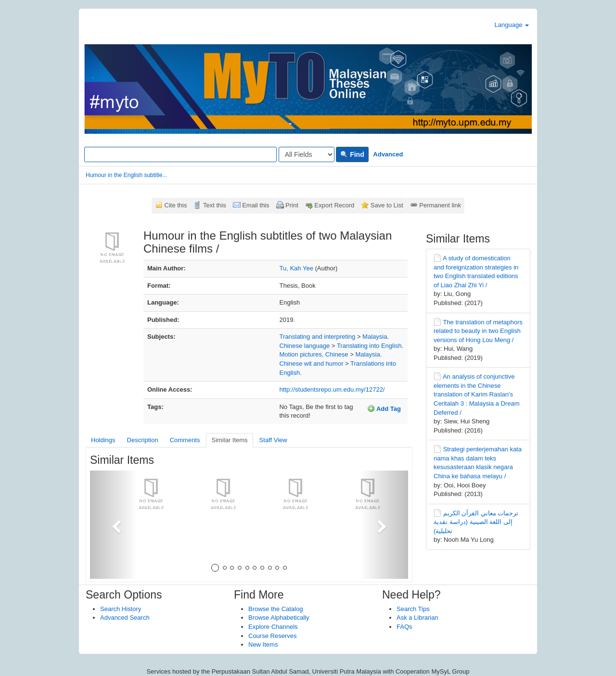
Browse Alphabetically (279, 618)
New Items (263, 644)
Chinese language (305, 346)
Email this (256, 205)
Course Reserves (272, 636)
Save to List (387, 205)
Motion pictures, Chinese (314, 354)
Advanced (388, 154)
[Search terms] (180, 154)
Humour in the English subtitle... (126, 175)
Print (292, 205)
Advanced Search (125, 618)
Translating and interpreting (318, 337)
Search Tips (413, 609)
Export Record (334, 205)
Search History (121, 609)
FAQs (404, 627)
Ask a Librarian (417, 618)
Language (512, 25)
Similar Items (229, 440)
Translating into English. (370, 346)
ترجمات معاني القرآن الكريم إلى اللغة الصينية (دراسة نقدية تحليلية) (476, 522)
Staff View (273, 440)
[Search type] (307, 154)
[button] (114, 525)
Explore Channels (273, 627)
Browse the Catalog (276, 609)
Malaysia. (376, 337)
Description (143, 440)
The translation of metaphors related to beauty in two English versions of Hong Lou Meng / (478, 331)
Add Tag (384, 408)
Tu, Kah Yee (296, 268)
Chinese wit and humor (312, 364)
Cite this (176, 205)
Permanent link (440, 205)
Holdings (103, 440)
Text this (215, 205)
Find (352, 154)
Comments (185, 440)
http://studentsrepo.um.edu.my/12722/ (332, 389)
